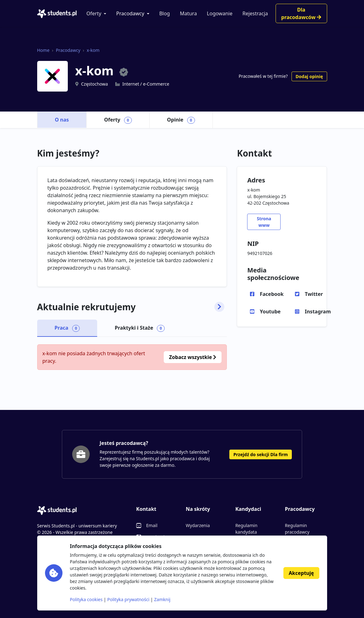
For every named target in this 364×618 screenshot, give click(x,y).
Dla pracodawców (301, 13)
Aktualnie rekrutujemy (131, 307)
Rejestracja (255, 13)
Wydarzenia (198, 525)
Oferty (94, 13)
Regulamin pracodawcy (297, 529)
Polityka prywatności (128, 599)
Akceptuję (301, 573)
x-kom (93, 50)
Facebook (272, 294)
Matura (188, 13)
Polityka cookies (86, 599)
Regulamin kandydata (246, 529)
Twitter (314, 294)
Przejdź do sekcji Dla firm (261, 454)
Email (152, 525)
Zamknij (162, 599)
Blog (165, 13)
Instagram (317, 311)
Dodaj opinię (309, 76)
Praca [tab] (67, 328)
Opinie (181, 120)
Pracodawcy (130, 13)
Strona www (264, 222)
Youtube (270, 311)
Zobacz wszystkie (193, 357)
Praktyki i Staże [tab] (140, 328)
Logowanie (220, 13)
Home (43, 50)
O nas (62, 120)
